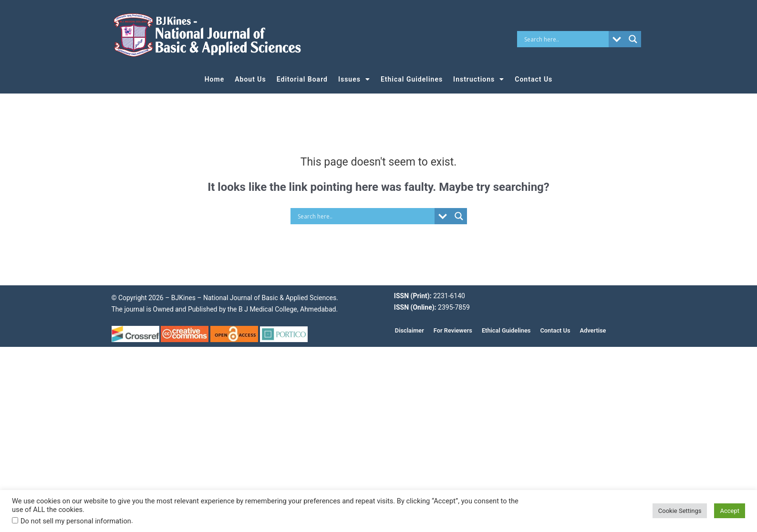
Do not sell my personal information (76, 521)
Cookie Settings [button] (680, 511)
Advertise (593, 330)
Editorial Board (302, 79)
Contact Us (534, 79)
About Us (250, 79)
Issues (354, 79)
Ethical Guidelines (412, 79)
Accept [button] (730, 511)
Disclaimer (410, 330)
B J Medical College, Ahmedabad (287, 309)
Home (215, 79)
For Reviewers (453, 330)
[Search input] (565, 39)
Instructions (479, 79)
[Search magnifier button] (633, 39)
